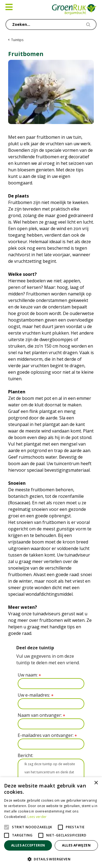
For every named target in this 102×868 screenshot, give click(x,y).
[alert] (51, 823)
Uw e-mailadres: (36, 695)
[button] (51, 859)
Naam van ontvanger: (41, 715)
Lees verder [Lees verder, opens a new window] (37, 817)
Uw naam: (29, 675)
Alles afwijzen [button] (76, 845)
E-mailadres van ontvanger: (47, 735)
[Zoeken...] (51, 24)
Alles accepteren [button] (28, 845)
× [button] (96, 783)
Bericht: (25, 755)
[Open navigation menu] (9, 7)
